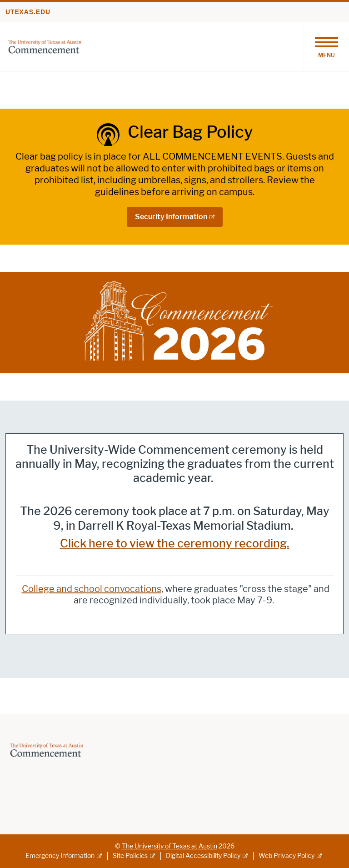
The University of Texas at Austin (170, 846)
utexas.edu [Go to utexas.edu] (28, 12)
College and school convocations (92, 589)
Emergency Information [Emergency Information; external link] (60, 856)
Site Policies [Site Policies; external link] (130, 856)
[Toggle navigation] (326, 46)
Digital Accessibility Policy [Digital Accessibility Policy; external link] (203, 856)
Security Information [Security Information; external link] (171, 217)
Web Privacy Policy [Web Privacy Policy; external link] (287, 856)
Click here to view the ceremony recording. (175, 544)
